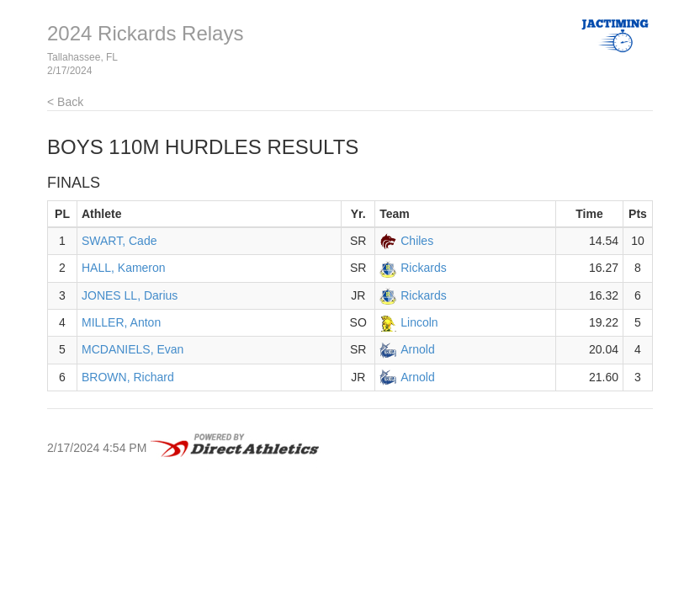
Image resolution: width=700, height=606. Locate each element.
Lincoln (419, 322)
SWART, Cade (119, 241)
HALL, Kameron (124, 268)
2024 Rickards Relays (145, 33)
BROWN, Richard (128, 377)
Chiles (417, 241)
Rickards (423, 268)
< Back (65, 102)
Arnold (417, 349)
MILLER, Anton (121, 322)
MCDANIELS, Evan (133, 349)
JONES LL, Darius (130, 295)
